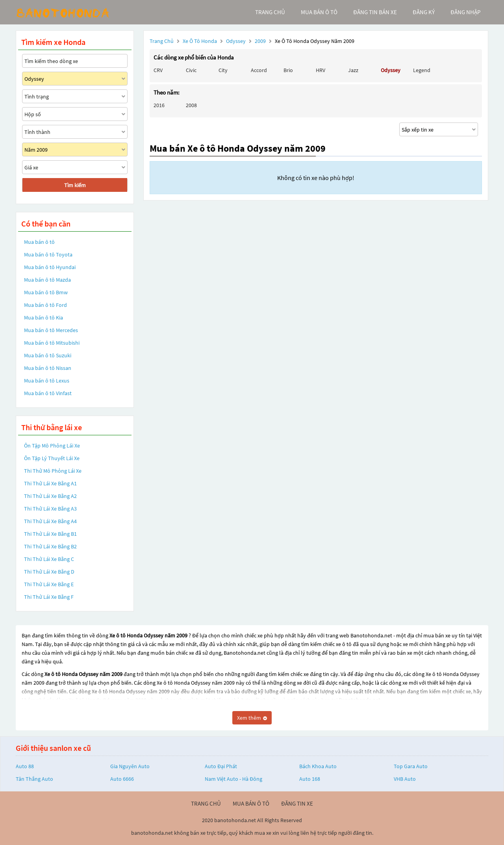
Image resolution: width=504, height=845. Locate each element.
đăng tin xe (297, 803)
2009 (261, 41)
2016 (159, 105)
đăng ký (424, 12)
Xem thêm (252, 718)
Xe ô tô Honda (200, 41)
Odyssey (236, 41)
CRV (158, 70)
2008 (191, 105)
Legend (422, 70)
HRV (321, 70)
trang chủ (270, 12)
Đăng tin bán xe (375, 12)
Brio (288, 70)
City (223, 70)
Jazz (353, 70)
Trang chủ (162, 41)
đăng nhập (465, 12)
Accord (259, 70)
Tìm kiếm (75, 185)
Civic (191, 70)
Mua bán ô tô (39, 242)
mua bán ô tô (319, 12)
